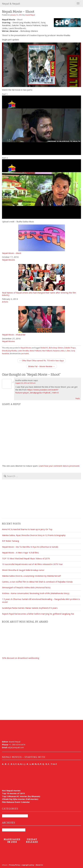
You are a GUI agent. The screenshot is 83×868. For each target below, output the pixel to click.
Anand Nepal (30, 15)
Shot (69, 351)
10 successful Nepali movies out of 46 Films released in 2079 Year (32, 564)
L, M (32, 764)
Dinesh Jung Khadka (9, 351)
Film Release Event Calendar (16, 802)
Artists (5, 302)
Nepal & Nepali (11, 4)
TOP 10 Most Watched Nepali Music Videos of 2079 (26, 558)
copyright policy (28, 865)
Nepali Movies (8, 260)
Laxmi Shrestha (23, 351)
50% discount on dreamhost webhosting (21, 658)
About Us (39, 865)
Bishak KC (44, 348)
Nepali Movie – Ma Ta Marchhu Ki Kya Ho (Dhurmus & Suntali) (30, 547)
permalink (25, 353)
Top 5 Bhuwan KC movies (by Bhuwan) (21, 796)
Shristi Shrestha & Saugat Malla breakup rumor (23, 570)
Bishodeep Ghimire (56, 348)
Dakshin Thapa (70, 348)
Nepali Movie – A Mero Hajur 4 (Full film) (20, 553)
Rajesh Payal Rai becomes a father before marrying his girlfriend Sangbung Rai (38, 614)
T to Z (54, 764)
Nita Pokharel (47, 351)
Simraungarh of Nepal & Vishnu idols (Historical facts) (26, 587)
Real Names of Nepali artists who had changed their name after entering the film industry (41, 280)
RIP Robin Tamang (11, 541)
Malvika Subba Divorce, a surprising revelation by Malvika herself (31, 576)
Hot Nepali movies (11, 790)
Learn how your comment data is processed (59, 466)
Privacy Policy (14, 865)
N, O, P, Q (40, 764)
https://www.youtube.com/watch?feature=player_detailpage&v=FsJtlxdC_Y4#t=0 (37, 391)
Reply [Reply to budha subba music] (78, 398)
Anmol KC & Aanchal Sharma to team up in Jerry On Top (27, 529)
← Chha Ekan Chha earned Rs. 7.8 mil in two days (42, 361)
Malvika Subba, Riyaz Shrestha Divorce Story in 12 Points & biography (34, 535)
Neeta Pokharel (36, 351)
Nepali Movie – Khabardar (41, 321)
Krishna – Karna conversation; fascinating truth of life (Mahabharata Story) (36, 593)
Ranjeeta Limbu (59, 351)
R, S (47, 764)
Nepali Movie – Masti (41, 239)
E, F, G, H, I (18, 764)
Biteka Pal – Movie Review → (42, 366)
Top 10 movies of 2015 (13, 793)
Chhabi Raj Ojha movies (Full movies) (20, 799)
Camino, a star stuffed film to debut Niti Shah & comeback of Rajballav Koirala (37, 582)
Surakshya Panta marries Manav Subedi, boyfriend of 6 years (30, 608)
